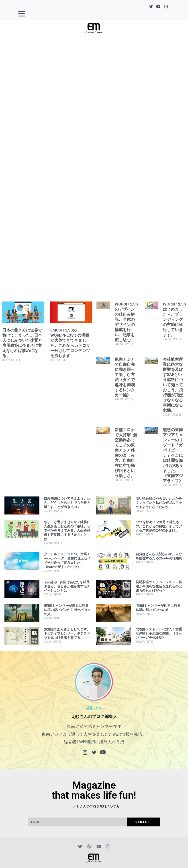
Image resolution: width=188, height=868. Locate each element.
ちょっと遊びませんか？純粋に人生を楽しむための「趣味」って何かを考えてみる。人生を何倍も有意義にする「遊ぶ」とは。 (67, 531)
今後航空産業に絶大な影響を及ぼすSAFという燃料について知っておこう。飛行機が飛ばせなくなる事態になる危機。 (173, 385)
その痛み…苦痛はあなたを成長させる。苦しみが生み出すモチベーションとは (67, 586)
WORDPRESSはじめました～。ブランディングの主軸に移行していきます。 (174, 319)
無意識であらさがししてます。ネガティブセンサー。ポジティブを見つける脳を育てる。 (67, 633)
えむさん (94, 703)
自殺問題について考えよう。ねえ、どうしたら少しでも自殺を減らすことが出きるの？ (67, 503)
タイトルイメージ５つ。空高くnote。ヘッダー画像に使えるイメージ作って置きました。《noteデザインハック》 (67, 561)
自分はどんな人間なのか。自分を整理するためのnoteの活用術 (159, 556)
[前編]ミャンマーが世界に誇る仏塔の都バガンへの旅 (158, 608)
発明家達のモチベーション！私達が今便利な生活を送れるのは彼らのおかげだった (159, 586)
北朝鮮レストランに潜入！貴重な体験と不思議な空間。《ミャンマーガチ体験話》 (159, 633)
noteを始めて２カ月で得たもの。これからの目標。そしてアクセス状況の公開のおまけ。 (159, 526)
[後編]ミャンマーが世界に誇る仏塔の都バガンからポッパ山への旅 (67, 610)
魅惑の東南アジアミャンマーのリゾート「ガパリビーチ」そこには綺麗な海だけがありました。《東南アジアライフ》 (173, 455)
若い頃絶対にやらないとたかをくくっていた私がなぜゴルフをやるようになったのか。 (159, 503)
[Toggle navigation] (22, 14)
